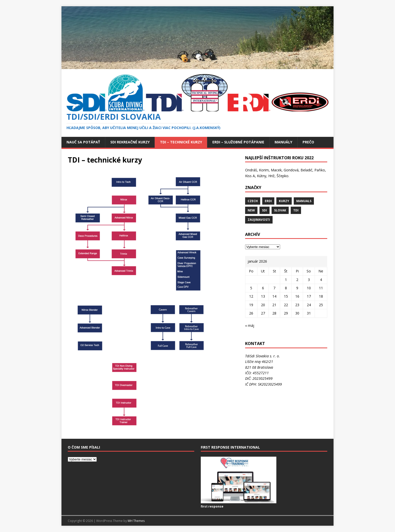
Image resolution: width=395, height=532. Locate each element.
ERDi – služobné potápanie (238, 142)
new (251, 210)
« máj (250, 325)
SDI (265, 210)
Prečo (308, 142)
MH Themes (136, 521)
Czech (253, 201)
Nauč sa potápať (83, 142)
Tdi (296, 210)
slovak (280, 210)
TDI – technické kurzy (181, 142)
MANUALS (304, 201)
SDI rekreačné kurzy (130, 142)
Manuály (283, 142)
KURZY (284, 201)
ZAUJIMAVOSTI (259, 220)
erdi (268, 201)
